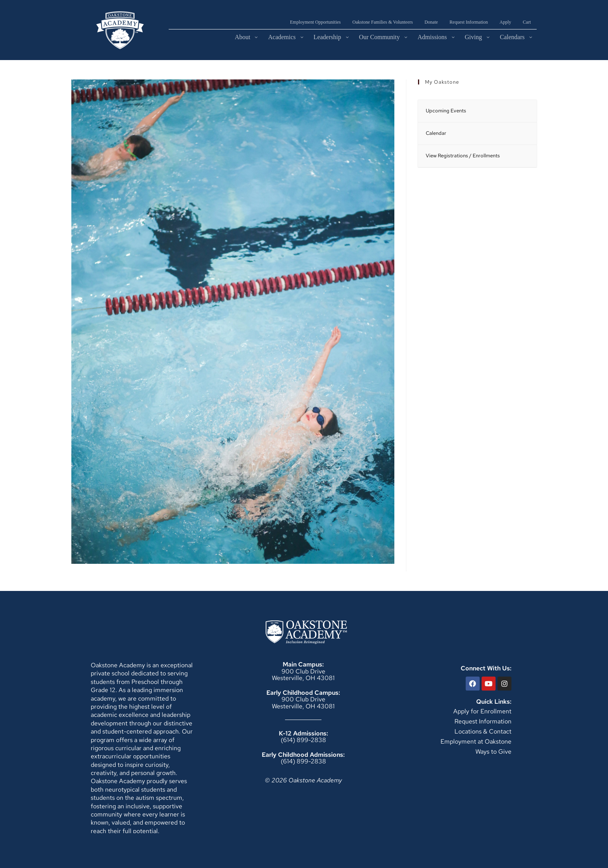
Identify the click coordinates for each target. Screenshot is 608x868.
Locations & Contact (483, 731)
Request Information (483, 721)
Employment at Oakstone (476, 741)
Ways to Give (493, 752)
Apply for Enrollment (482, 711)
